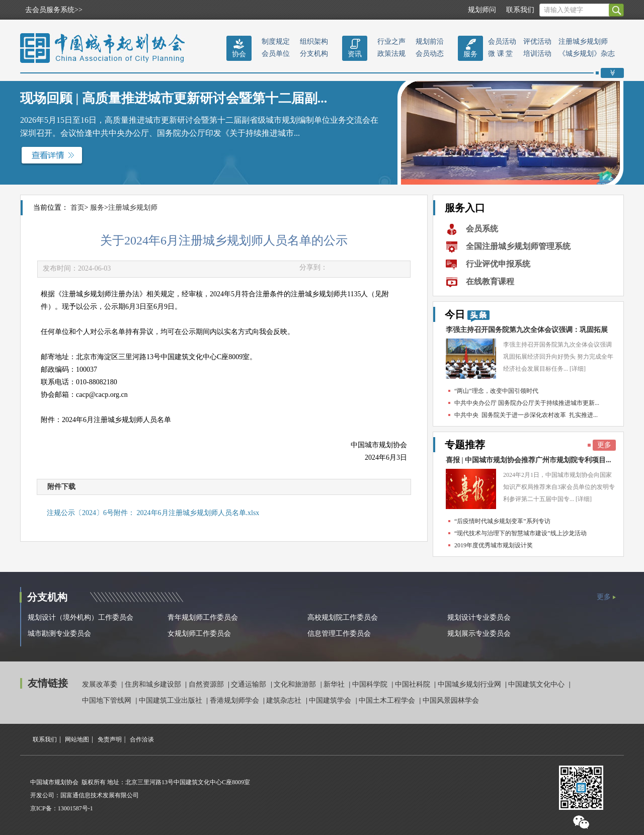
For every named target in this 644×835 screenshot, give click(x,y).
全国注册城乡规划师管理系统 (518, 246)
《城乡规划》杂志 (587, 54)
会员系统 (482, 229)
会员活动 (502, 41)
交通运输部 (250, 684)
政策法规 (391, 54)
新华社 (335, 684)
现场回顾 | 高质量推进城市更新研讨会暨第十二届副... (174, 98)
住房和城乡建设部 (154, 684)
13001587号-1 (75, 808)
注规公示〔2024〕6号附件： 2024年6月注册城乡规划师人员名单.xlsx (153, 513)
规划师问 (482, 10)
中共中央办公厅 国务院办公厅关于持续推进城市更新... (527, 403)
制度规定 (276, 41)
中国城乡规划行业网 (470, 684)
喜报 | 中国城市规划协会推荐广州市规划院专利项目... (529, 460)
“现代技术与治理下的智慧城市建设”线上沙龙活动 (520, 533)
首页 (77, 207)
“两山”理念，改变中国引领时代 (496, 391)
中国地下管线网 (108, 700)
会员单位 (276, 54)
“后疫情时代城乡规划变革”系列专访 (502, 521)
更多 (604, 445)
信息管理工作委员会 (339, 634)
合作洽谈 (142, 739)
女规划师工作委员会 (199, 634)
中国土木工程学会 (388, 700)
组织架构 (314, 41)
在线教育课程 (490, 281)
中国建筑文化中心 (537, 684)
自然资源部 (207, 684)
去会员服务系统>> (54, 10)
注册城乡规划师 (583, 41)
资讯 (355, 54)
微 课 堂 (500, 54)
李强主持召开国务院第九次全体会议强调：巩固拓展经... (527, 332)
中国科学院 (371, 684)
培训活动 (537, 54)
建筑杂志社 (285, 700)
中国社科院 (414, 684)
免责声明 (110, 739)
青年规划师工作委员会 (203, 617)
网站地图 (77, 739)
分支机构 (314, 54)
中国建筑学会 (331, 700)
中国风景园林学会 (451, 700)
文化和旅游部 (296, 684)
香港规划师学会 (235, 700)
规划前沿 (430, 41)
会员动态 (430, 54)
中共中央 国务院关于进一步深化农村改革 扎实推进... (526, 415)
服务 (470, 54)
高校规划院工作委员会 (343, 617)
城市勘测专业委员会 (59, 634)
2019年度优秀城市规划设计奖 (494, 545)
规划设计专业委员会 (479, 617)
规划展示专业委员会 (479, 634)
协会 (239, 54)
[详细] (578, 369)
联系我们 (520, 10)
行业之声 (391, 41)
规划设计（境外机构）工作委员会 (80, 617)
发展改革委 (101, 684)
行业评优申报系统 (498, 264)
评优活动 (537, 41)
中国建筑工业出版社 (172, 700)
